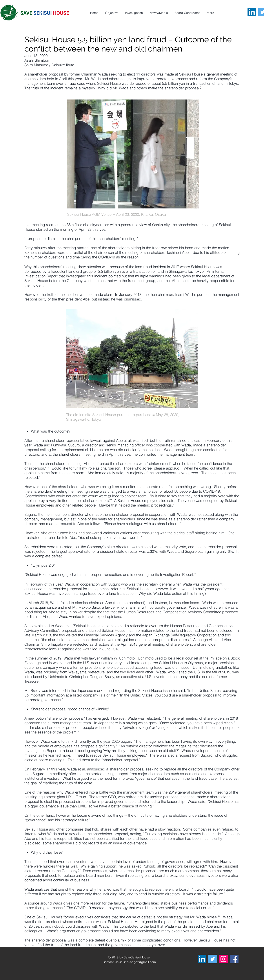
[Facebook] (234, 959)
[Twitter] (213, 959)
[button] (210, 13)
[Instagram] (223, 959)
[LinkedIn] (252, 12)
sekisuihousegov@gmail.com (136, 962)
